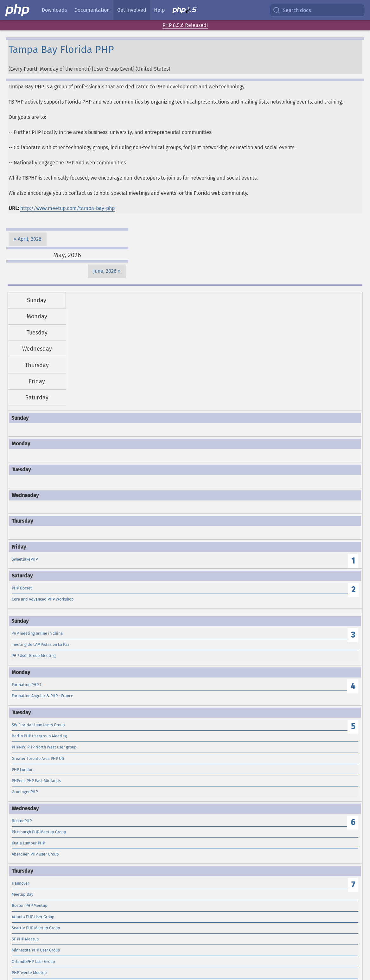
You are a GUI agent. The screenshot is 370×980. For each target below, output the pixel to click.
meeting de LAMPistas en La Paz (40, 644)
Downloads (54, 10)
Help (159, 10)
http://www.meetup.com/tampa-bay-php (67, 208)
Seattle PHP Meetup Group (36, 928)
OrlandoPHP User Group (33, 961)
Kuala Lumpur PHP (28, 843)
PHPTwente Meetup (29, 973)
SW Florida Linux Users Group (38, 725)
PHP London (22, 770)
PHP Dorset (22, 588)
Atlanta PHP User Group (33, 917)
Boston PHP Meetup (30, 905)
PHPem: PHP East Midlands (36, 781)
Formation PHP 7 (27, 685)
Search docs (292, 10)
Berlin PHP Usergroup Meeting (39, 736)
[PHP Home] (18, 10)
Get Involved (132, 10)
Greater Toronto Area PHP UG (38, 758)
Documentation (92, 10)
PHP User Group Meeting (34, 655)
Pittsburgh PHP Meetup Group (39, 832)
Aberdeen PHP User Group (35, 854)
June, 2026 (105, 271)
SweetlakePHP (25, 559)
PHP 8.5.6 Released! (185, 25)
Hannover (20, 883)
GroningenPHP (25, 792)
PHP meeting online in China (37, 633)
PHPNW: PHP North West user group (44, 747)
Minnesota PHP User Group (36, 950)
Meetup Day (22, 894)
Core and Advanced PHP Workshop (43, 599)
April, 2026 (30, 239)
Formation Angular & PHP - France (42, 696)
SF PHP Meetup (25, 939)
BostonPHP (22, 821)
